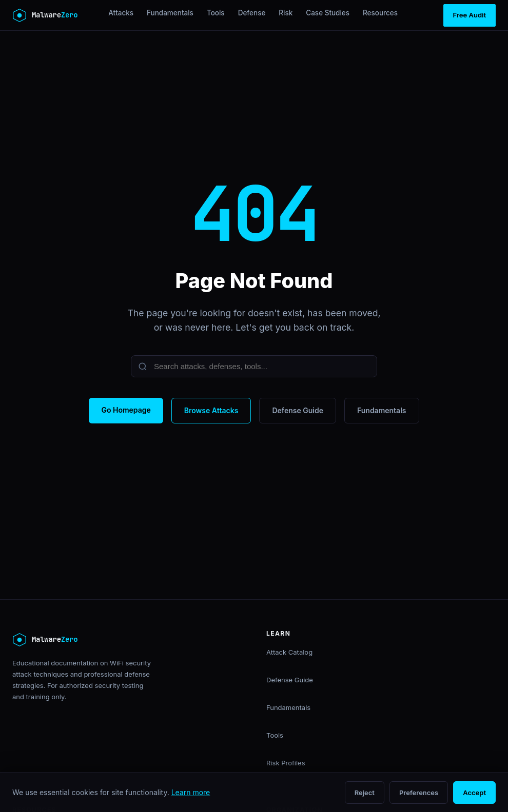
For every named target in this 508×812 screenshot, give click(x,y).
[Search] (254, 366)
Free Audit (470, 15)
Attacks (121, 13)
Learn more (191, 792)
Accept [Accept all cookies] (474, 793)
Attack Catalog (289, 652)
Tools (216, 13)
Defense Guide (298, 410)
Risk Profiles (286, 763)
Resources (380, 13)
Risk (286, 13)
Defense (252, 13)
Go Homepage (126, 410)
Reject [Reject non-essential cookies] (365, 793)
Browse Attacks (211, 410)
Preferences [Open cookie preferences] (419, 793)
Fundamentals (170, 13)
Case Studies (328, 13)
